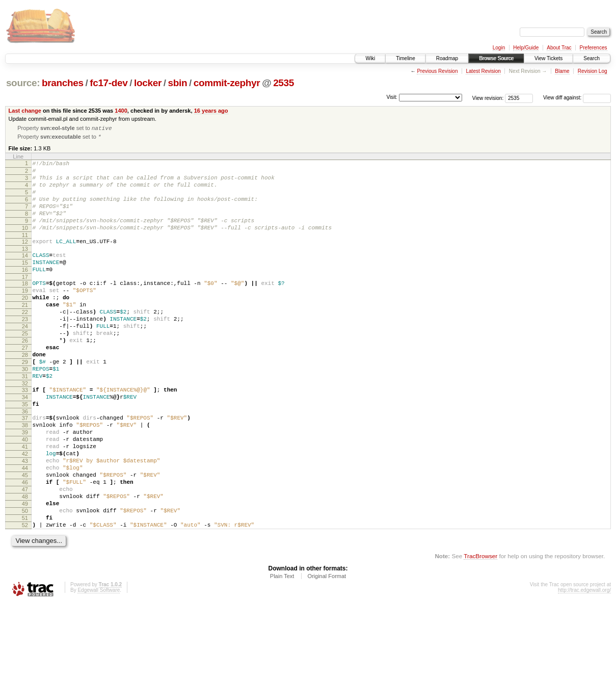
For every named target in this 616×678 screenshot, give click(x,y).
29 (25, 402)
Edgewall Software (99, 664)
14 (25, 274)
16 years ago (211, 111)
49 (25, 571)
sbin (177, 83)
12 (25, 259)
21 (25, 333)
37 (25, 467)
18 (25, 307)
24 (25, 359)
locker (148, 83)
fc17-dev (109, 83)
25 (25, 368)
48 (25, 563)
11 (25, 252)
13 (25, 268)
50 (25, 580)
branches (63, 83)
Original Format (327, 650)
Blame (562, 71)
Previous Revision (437, 71)
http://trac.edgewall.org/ (584, 664)
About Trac (559, 48)
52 (25, 597)
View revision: (488, 98)
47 (25, 554)
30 (25, 411)
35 (25, 452)
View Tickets (548, 58)
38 (25, 476)
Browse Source (496, 58)
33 (25, 435)
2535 (284, 83)
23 (25, 350)
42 (25, 511)
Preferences (594, 48)
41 (25, 502)
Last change (25, 111)
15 (25, 283)
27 (25, 385)
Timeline (405, 58)
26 (25, 376)
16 (25, 292)
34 (25, 444)
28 (25, 394)
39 (25, 485)
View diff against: (577, 98)
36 (25, 461)
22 (25, 342)
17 (25, 300)
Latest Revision (483, 71)
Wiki (370, 58)
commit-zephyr (227, 83)
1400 (121, 111)
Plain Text (282, 650)
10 (25, 244)
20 (25, 324)
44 (25, 528)
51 (25, 589)
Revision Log (593, 71)
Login (499, 48)
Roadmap (447, 58)
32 (25, 428)
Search (592, 58)
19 (25, 316)
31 (25, 420)
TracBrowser (480, 630)
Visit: (392, 97)
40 (25, 493)
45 (25, 537)
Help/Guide (526, 48)
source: (23, 83)
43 (25, 519)
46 (25, 545)
